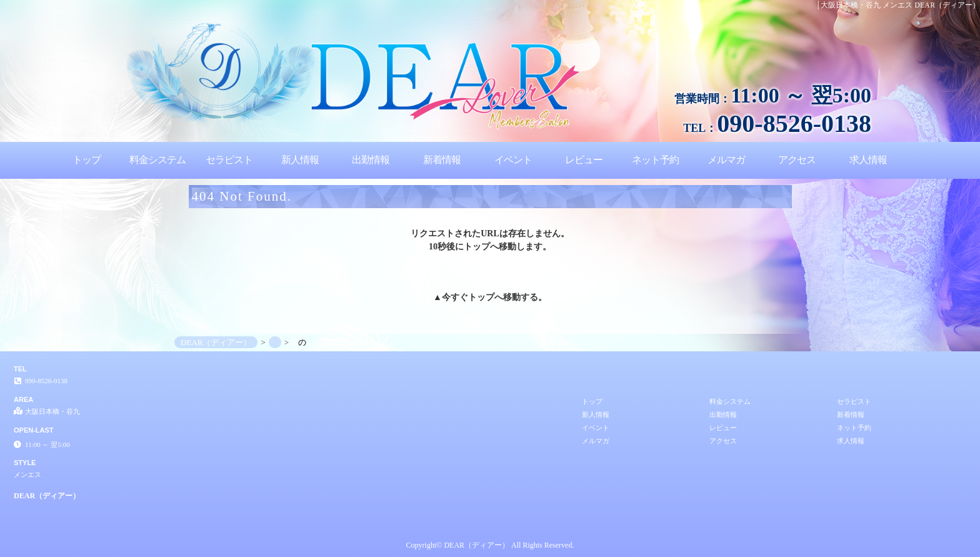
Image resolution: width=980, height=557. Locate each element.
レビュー (584, 160)
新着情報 (442, 160)
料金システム (157, 160)
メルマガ (726, 160)
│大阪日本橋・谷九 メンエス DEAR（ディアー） (898, 5)
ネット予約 (655, 160)
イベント (513, 160)
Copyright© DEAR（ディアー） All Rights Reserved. (490, 545)
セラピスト (229, 160)
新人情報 (300, 160)
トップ (87, 160)
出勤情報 (371, 160)
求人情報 (868, 160)
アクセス (797, 160)
